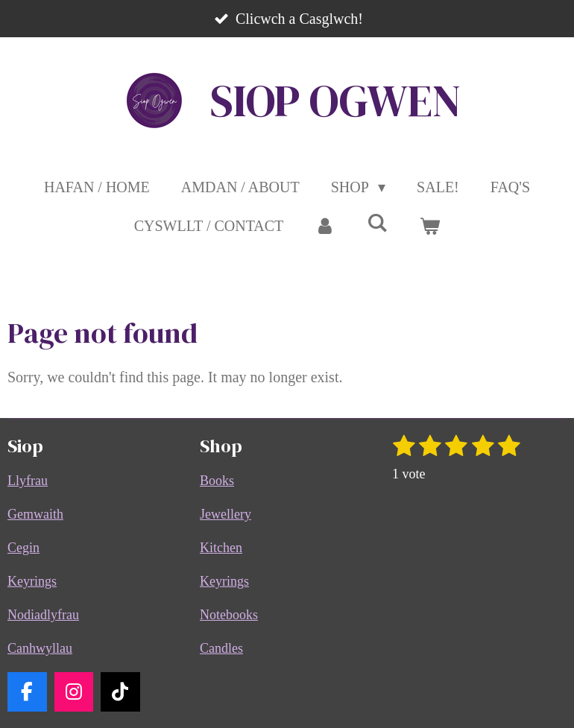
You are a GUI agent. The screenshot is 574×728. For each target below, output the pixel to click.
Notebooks (229, 615)
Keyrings (32, 581)
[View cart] (429, 226)
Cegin (23, 548)
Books (217, 481)
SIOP (335, 101)
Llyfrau (28, 481)
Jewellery (225, 514)
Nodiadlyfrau (43, 615)
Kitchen (221, 548)
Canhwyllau (40, 648)
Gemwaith (35, 514)
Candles (221, 648)
